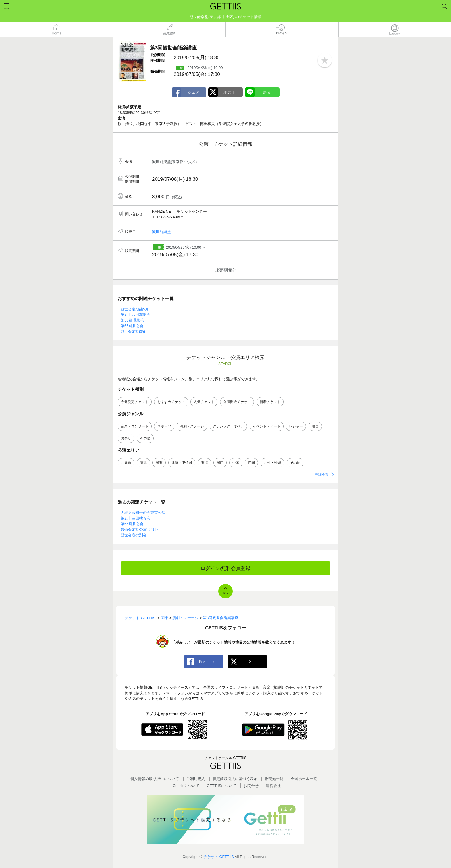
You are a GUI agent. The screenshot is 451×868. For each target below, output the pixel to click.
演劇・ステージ (192, 426)
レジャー (296, 426)
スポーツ (164, 426)
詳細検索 (322, 475)
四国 (251, 463)
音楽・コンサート (135, 426)
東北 (144, 463)
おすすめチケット (171, 402)
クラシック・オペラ (228, 426)
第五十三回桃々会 (135, 518)
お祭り (126, 438)
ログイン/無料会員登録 (226, 568)
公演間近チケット (237, 402)
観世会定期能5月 (135, 309)
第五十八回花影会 (135, 315)
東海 (205, 463)
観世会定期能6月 (135, 332)
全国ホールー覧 (304, 779)
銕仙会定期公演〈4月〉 (140, 530)
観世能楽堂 (162, 232)
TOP (225, 593)
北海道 (126, 463)
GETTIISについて (222, 786)
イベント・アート (267, 426)
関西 (220, 463)
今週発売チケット (135, 402)
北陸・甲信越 (182, 463)
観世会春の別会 (134, 535)
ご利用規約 (196, 779)
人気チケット (204, 402)
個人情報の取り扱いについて (155, 779)
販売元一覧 (274, 779)
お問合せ (251, 786)
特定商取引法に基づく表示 (235, 779)
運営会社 (273, 786)
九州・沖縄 (272, 463)
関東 (159, 463)
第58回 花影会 (132, 320)
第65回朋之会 (132, 524)
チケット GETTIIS (219, 857)
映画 (315, 426)
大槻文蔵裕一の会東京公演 (143, 513)
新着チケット (270, 402)
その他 (145, 438)
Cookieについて (186, 786)
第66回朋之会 (132, 326)
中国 (236, 463)
